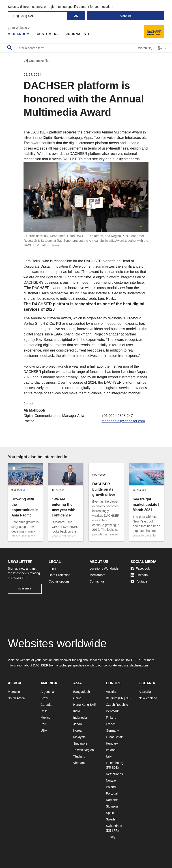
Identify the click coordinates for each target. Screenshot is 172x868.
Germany (112, 731)
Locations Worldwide (104, 568)
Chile (44, 711)
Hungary (112, 743)
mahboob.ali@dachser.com (123, 421)
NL (127, 698)
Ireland (111, 750)
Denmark (112, 711)
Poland (111, 787)
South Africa (16, 698)
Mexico (45, 718)
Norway (111, 781)
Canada (46, 705)
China (77, 698)
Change (126, 16)
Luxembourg (115, 763)
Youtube (139, 581)
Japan (77, 724)
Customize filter (37, 61)
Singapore (80, 743)
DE (115, 768)
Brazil (44, 698)
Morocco (14, 692)
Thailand (79, 756)
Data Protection (60, 575)
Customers (48, 34)
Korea (77, 731)
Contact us (97, 581)
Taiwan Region (84, 750)
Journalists (78, 34)
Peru (44, 724)
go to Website (19, 28)
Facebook (140, 568)
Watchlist (146, 48)
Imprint (54, 568)
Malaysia (79, 737)
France (111, 724)
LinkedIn (139, 575)
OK (76, 16)
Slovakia (112, 806)
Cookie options (59, 581)
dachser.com (139, 665)
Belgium (112, 698)
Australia (145, 692)
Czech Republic (117, 705)
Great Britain (115, 737)
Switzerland (114, 826)
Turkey (111, 837)
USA (44, 731)
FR (121, 698)
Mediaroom (19, 34)
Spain (110, 813)
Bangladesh (82, 692)
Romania (112, 800)
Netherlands (114, 774)
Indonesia (80, 718)
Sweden (112, 819)
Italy (109, 756)
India (77, 711)
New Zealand (148, 698)
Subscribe (25, 589)
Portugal (112, 793)
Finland (111, 718)
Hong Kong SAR (85, 705)
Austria (111, 692)
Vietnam (79, 763)
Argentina (47, 692)
